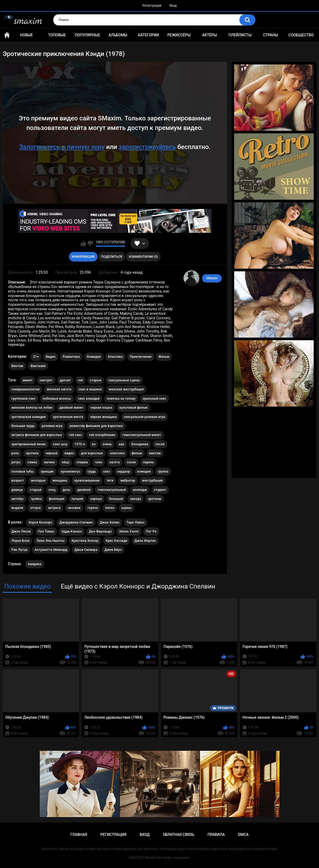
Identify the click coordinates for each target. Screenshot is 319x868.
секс (107, 472)
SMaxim (212, 278)
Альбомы (118, 35)
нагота (115, 462)
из (94, 444)
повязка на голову (121, 399)
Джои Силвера (86, 550)
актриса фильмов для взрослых (37, 435)
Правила (216, 835)
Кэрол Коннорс (40, 522)
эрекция (47, 472)
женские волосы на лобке (32, 408)
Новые (26, 35)
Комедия (94, 357)
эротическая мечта (68, 417)
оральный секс (154, 399)
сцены (126, 508)
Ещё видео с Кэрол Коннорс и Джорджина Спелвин (138, 586)
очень (107, 444)
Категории (148, 35)
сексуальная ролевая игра (145, 417)
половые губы (23, 472)
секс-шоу (60, 444)
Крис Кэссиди (116, 541)
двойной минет (71, 408)
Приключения (141, 357)
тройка (36, 499)
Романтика (71, 357)
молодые (38, 481)
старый (36, 490)
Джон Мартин (145, 541)
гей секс (75, 435)
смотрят (46, 380)
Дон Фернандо (100, 531)
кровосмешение (87, 481)
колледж (140, 490)
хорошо (96, 499)
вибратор (128, 481)
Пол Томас (46, 531)
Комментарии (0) (143, 257)
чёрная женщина (103, 417)
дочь (66, 490)
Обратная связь (178, 835)
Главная (7, 35)
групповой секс (23, 399)
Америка (34, 564)
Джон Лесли (21, 531)
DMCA (243, 835)
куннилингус (71, 472)
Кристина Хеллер (85, 541)
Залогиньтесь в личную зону (62, 147)
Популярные (87, 35)
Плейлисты (240, 35)
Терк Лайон (136, 522)
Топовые (57, 35)
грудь (92, 472)
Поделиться (112, 257)
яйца (65, 462)
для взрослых (92, 453)
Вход (173, 6)
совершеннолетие (26, 389)
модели (17, 508)
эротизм (155, 499)
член (99, 462)
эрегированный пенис (29, 444)
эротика (32, 453)
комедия (144, 472)
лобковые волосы (57, 399)
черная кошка (101, 408)
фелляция (57, 499)
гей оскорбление (102, 435)
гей (80, 380)
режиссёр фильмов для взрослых (96, 426)
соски (131, 462)
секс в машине (90, 389)
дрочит (65, 380)
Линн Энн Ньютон (51, 541)
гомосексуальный (112, 490)
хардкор (124, 472)
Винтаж (17, 366)
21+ (36, 357)
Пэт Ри (151, 531)
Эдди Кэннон (72, 531)
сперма (82, 462)
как (122, 444)
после (160, 444)
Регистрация (152, 6)
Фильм (164, 357)
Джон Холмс (110, 522)
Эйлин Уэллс (129, 531)
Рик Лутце (19, 550)
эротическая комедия (29, 417)
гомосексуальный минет (142, 435)
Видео (51, 357)
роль (15, 453)
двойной (84, 490)
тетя (110, 481)
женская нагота (59, 389)
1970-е (80, 444)
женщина (60, 481)
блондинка (140, 444)
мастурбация (152, 481)
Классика (115, 357)
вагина (49, 462)
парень (148, 462)
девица (17, 490)
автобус (18, 499)
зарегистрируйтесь (147, 147)
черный (52, 453)
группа (163, 472)
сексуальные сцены (124, 380)
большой (116, 499)
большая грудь (23, 426)
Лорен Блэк (21, 541)
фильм (137, 453)
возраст (18, 481)
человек (74, 508)
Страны (271, 35)
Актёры (209, 35)
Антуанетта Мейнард (51, 550)
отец (52, 490)
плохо (110, 508)
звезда (135, 499)
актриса (54, 508)
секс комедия (89, 399)
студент (160, 490)
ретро (16, 462)
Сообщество (301, 35)
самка (32, 462)
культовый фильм (134, 408)
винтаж (155, 453)
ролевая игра (52, 426)
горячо (93, 508)
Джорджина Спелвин (76, 522)
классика (117, 453)
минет (28, 380)
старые (96, 380)
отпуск (36, 508)
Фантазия (38, 366)
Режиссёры (179, 35)
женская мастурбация (126, 389)
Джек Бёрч (113, 550)
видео (69, 453)
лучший (77, 499)
